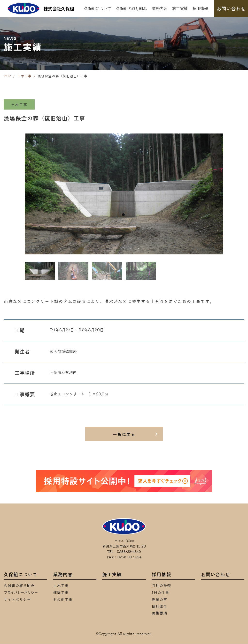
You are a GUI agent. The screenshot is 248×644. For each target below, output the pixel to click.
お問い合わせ (231, 8)
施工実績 (180, 8)
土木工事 (24, 76)
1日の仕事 (160, 593)
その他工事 (63, 600)
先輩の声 (159, 600)
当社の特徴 (161, 586)
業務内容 (160, 8)
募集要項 (159, 614)
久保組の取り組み (132, 8)
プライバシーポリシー (21, 593)
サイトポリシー (17, 600)
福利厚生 (159, 607)
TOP (7, 76)
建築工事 (61, 593)
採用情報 (200, 8)
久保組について (98, 8)
